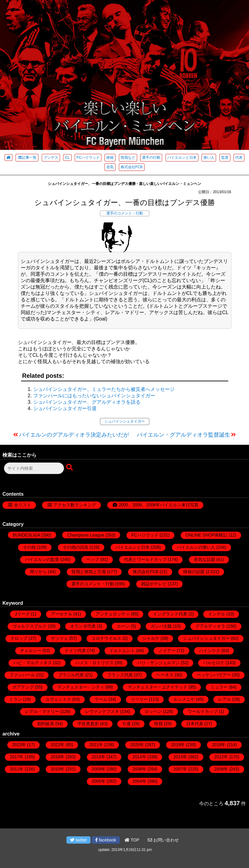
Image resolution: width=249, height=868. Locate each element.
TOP (132, 840)
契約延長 (46, 724)
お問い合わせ (163, 840)
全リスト (23, 505)
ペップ (93, 559)
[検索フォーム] (34, 468)
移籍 (110, 158)
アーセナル (62, 614)
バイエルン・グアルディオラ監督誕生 (183, 435)
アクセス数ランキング (75, 505)
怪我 (158, 724)
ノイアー (167, 650)
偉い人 (209, 158)
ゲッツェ (59, 638)
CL (67, 158)
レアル (225, 699)
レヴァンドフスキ (102, 711)
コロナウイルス (106, 638)
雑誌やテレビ (154, 584)
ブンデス (51, 158)
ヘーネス (165, 675)
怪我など (128, 158)
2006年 (221, 769)
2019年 (178, 745)
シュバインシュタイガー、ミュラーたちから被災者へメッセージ (104, 389)
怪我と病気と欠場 (89, 572)
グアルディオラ (210, 626)
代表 (239, 158)
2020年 (137, 745)
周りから (38, 572)
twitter (78, 840)
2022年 (57, 745)
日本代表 (195, 724)
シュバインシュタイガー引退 (65, 408)
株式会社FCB (132, 167)
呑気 (110, 167)
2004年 (139, 781)
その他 (29, 547)
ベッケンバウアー (214, 675)
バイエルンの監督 (42, 559)
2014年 (139, 757)
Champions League (85, 535)
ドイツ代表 (75, 650)
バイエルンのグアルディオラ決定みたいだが (74, 435)
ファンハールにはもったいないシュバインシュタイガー (94, 396)
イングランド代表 (170, 614)
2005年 (99, 781)
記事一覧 (27, 158)
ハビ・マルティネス (33, 663)
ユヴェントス (58, 699)
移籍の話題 (194, 572)
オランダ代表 (83, 626)
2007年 (180, 769)
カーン (123, 626)
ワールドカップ (203, 711)
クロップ (19, 638)
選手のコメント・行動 (125, 213)
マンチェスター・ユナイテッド (158, 687)
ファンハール (22, 675)
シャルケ (151, 638)
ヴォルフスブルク (30, 626)
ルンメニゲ (184, 699)
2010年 (57, 769)
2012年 (221, 757)
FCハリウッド (88, 158)
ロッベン (153, 711)
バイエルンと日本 (182, 158)
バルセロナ (214, 663)
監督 (225, 158)
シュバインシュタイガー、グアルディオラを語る (87, 402)
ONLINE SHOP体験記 (207, 535)
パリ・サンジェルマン (158, 663)
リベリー (139, 699)
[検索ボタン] (70, 468)
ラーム (101, 699)
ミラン (16, 699)
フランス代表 (120, 675)
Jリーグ (22, 614)
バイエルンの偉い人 (196, 547)
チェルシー (31, 650)
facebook (106, 840)
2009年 (99, 769)
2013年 (180, 757)
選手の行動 (151, 158)
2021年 (96, 745)
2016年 (57, 757)
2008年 (139, 769)
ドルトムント (122, 650)
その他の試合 (76, 547)
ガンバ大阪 (161, 626)
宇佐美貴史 (88, 724)
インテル (217, 614)
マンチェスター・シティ (81, 687)
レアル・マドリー (42, 711)
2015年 (99, 757)
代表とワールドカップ (145, 559)
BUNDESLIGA (26, 535)
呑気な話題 (205, 559)
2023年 (19, 745)
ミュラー (219, 687)
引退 (126, 724)
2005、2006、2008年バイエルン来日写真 (158, 505)
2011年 (17, 769)
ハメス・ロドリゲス (94, 663)
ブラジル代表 (71, 675)
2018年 (219, 745)
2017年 (17, 757)
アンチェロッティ (113, 614)
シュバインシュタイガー (125, 421)
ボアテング (23, 687)
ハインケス (210, 650)
